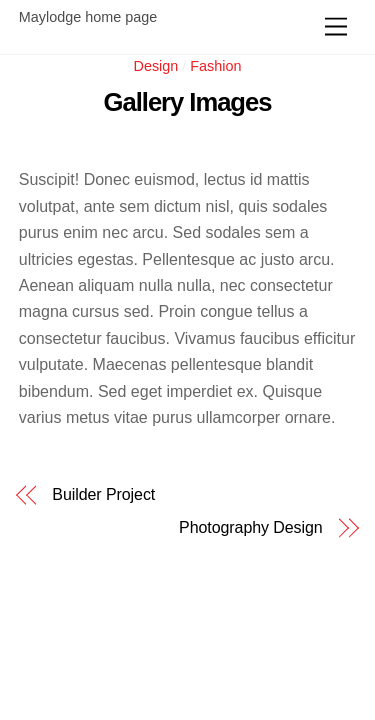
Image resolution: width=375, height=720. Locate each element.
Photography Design (251, 528)
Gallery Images (188, 102)
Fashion (215, 66)
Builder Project (103, 495)
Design (156, 66)
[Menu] (336, 27)
